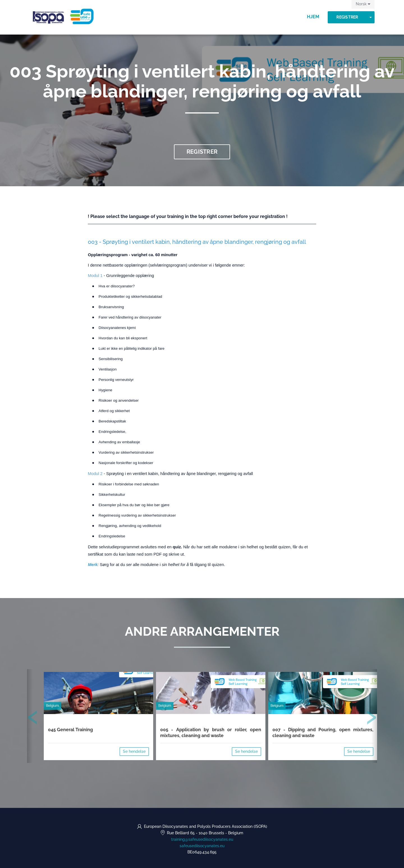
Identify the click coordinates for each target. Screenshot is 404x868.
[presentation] (33, 719)
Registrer (347, 17)
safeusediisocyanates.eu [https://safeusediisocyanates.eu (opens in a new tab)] (202, 846)
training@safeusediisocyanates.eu (202, 839)
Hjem (313, 17)
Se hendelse (134, 751)
